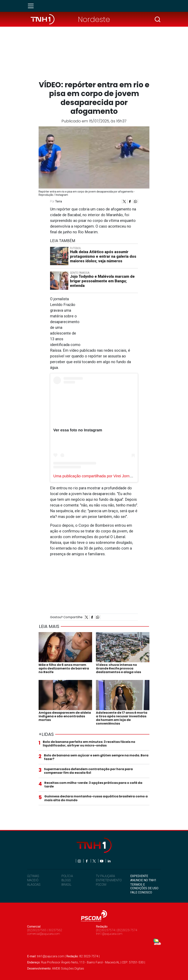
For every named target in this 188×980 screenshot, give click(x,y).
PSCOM (101, 885)
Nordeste (94, 19)
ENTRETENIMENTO (109, 880)
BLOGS (66, 880)
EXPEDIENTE (139, 876)
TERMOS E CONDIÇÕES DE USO (144, 886)
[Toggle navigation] (32, 6)
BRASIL (66, 885)
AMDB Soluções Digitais (68, 968)
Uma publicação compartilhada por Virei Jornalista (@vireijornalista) (111, 476)
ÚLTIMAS (33, 876)
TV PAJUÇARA (105, 876)
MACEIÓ (33, 880)
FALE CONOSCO (141, 892)
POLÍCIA (67, 876)
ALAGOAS (34, 885)
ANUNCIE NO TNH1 (143, 880)
